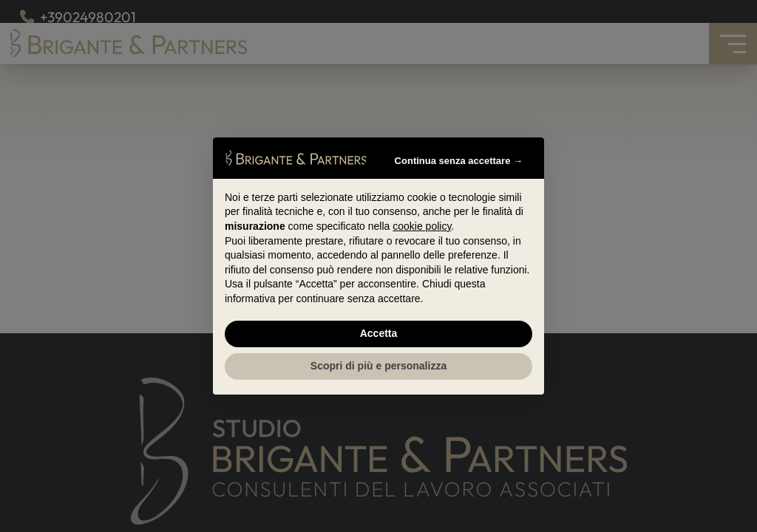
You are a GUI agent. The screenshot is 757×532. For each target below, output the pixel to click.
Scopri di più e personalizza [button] (378, 366)
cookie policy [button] (422, 226)
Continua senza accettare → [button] (459, 161)
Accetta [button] (379, 333)
